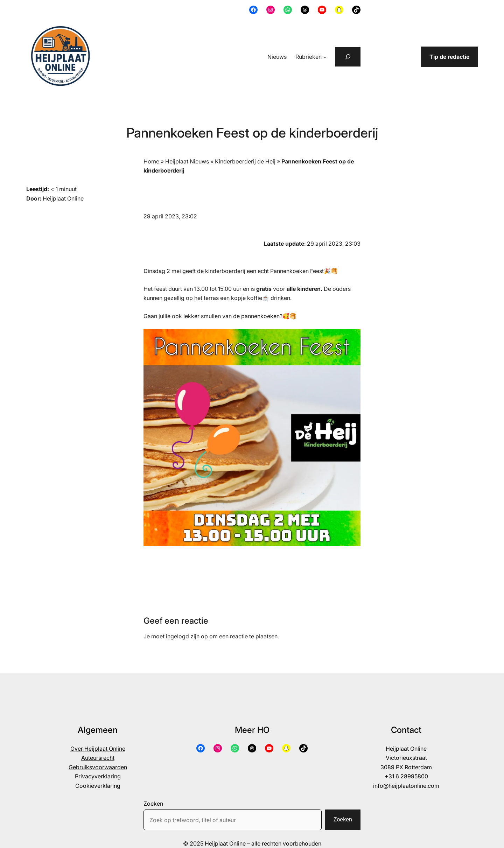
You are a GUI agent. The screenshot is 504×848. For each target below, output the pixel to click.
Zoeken (153, 804)
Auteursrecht (98, 758)
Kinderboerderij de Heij (245, 161)
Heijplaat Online (63, 198)
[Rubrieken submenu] (325, 57)
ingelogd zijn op (187, 636)
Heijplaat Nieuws (187, 161)
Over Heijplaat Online (98, 749)
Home (151, 161)
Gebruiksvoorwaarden (98, 767)
